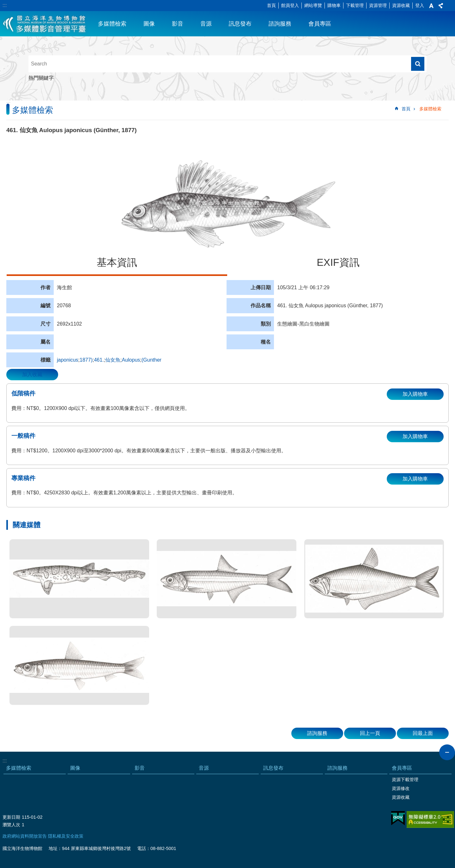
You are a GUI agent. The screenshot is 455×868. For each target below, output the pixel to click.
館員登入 (290, 5)
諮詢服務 (280, 24)
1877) (86, 360)
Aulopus (131, 360)
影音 (178, 24)
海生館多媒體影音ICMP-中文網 (45, 24)
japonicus (68, 360)
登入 (420, 5)
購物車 (334, 5)
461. (99, 360)
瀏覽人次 (11, 825)
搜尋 (418, 64)
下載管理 (355, 5)
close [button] (447, 752)
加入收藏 (32, 374)
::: (5, 5)
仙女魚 (113, 360)
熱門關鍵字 (41, 78)
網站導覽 (313, 5)
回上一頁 (370, 733)
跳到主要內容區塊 (3, 3)
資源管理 (378, 5)
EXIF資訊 (338, 262)
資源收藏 (401, 5)
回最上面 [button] (423, 733)
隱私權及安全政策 (66, 836)
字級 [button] (431, 6)
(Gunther (152, 360)
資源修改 (401, 788)
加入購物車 (415, 394)
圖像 (149, 24)
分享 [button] (441, 6)
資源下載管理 (405, 779)
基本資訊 (117, 262)
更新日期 (11, 817)
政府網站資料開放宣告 (25, 836)
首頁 (271, 5)
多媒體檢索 (112, 24)
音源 (206, 24)
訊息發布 (240, 24)
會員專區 (320, 24)
